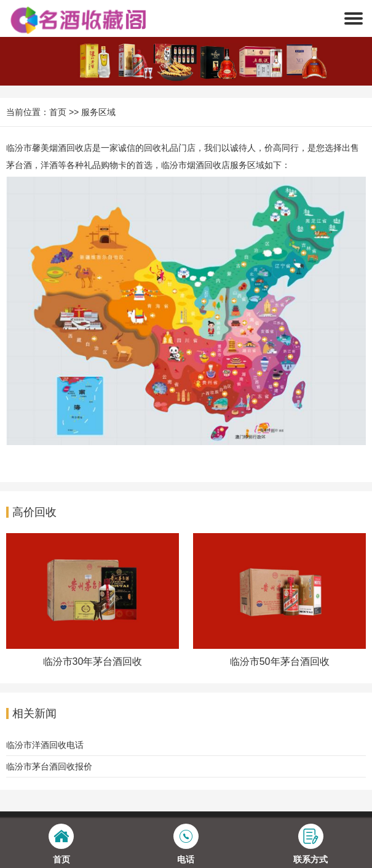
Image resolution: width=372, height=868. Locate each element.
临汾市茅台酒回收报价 (49, 766)
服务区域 (98, 112)
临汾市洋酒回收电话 (45, 745)
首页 (58, 112)
